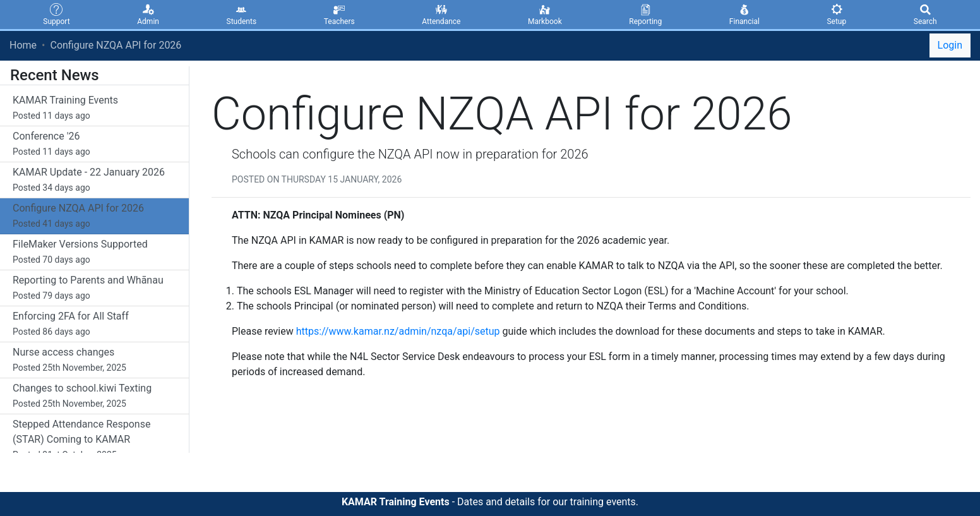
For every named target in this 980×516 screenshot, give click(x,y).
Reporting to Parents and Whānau (94, 289)
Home (23, 45)
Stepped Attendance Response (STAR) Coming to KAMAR (94, 440)
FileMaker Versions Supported (94, 253)
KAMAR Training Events (94, 109)
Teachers (339, 14)
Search (925, 14)
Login (950, 45)
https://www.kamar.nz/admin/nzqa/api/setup (398, 331)
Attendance (441, 14)
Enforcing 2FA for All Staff (94, 325)
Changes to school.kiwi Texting (94, 397)
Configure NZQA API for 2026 (116, 45)
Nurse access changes (94, 361)
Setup (836, 14)
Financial (744, 14)
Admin (148, 14)
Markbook (545, 14)
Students (242, 14)
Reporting (645, 14)
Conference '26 (94, 145)
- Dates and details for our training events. (490, 502)
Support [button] (56, 14)
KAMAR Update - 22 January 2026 (94, 181)
